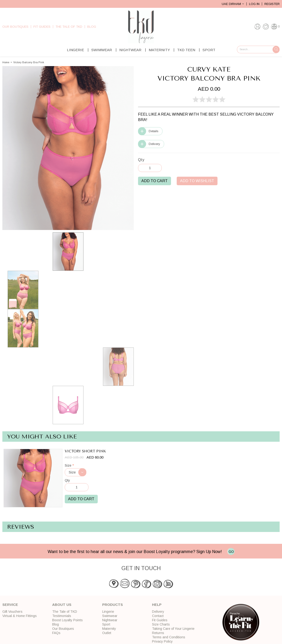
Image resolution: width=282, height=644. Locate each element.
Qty (141, 160)
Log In (254, 4)
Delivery (154, 144)
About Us (62, 605)
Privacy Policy (162, 641)
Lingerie (75, 50)
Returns (158, 633)
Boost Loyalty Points (67, 620)
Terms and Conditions (169, 637)
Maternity (159, 50)
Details (154, 131)
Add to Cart (155, 181)
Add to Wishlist (197, 181)
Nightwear (130, 50)
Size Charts (161, 624)
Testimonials (62, 616)
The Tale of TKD (69, 27)
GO (231, 552)
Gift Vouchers (12, 612)
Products (113, 605)
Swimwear (102, 50)
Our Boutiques (15, 27)
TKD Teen (186, 50)
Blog (92, 27)
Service (10, 605)
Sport (209, 50)
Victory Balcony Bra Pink (29, 62)
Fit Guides (42, 27)
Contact (158, 616)
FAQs (56, 633)
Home (6, 62)
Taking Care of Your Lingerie (173, 629)
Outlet (107, 633)
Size (69, 466)
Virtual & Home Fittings (20, 616)
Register (272, 4)
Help (157, 605)
